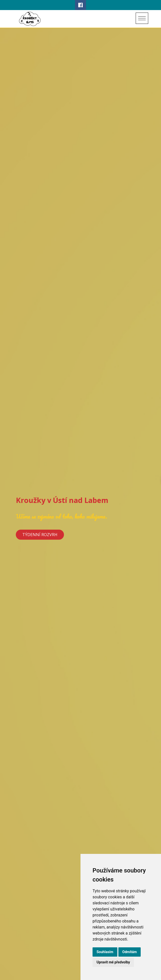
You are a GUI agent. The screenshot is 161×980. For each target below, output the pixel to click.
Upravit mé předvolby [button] (113, 962)
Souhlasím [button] (105, 952)
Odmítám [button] (130, 952)
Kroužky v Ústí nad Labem (62, 500)
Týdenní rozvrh (40, 535)
